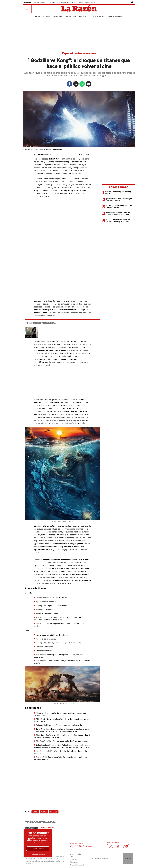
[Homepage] (79, 8)
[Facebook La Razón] (69, 84)
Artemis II (72, 2)
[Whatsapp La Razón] (82, 84)
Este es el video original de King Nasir (118, 193)
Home (38, 16)
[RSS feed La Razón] (123, 846)
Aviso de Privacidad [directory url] (77, 865)
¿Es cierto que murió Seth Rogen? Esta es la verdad (120, 200)
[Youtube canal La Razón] (127, 846)
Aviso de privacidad (38, 854)
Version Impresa (115, 16)
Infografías (71, 16)
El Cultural (84, 16)
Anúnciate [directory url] (74, 859)
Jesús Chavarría (44, 154)
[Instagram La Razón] (118, 846)
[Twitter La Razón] (76, 84)
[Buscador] (132, 2)
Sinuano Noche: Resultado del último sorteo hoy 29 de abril (118, 221)
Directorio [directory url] (73, 856)
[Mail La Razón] (89, 84)
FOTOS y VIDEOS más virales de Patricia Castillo (119, 207)
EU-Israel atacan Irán (41, 2)
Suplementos (99, 16)
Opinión (47, 16)
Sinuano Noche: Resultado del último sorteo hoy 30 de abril (118, 214)
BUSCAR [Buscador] (128, 859)
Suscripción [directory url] (74, 862)
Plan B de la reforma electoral (58, 2)
